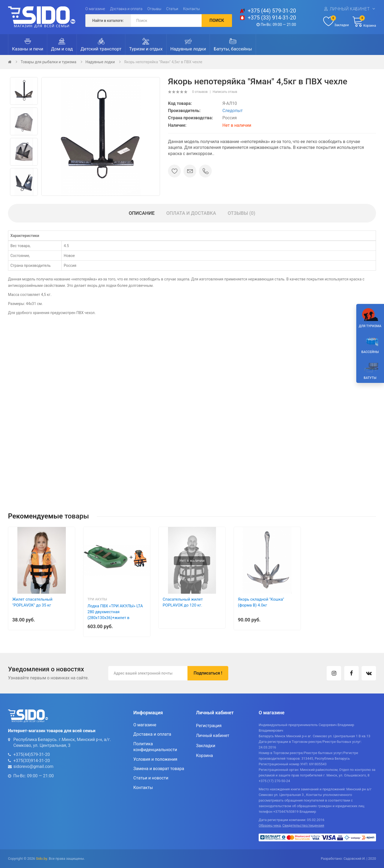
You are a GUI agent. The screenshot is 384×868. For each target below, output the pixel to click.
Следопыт (233, 111)
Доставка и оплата (126, 9)
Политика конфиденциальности (155, 747)
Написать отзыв (225, 92)
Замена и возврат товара (159, 769)
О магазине (95, 9)
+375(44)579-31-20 (32, 754)
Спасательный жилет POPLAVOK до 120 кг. (183, 602)
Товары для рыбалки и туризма (48, 62)
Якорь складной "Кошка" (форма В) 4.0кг (261, 602)
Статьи (172, 9)
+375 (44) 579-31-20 (272, 11)
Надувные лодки (100, 62)
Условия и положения (155, 759)
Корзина (204, 756)
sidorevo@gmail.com (33, 766)
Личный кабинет (350, 9)
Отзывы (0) (242, 213)
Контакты (192, 9)
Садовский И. (355, 859)
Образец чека (270, 825)
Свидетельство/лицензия (303, 825)
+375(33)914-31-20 (32, 761)
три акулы (97, 599)
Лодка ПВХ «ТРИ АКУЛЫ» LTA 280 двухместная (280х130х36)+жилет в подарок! (115, 615)
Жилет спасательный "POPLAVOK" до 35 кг (32, 602)
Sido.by (42, 859)
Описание (142, 213)
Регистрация (209, 726)
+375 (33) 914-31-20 (272, 18)
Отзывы (154, 9)
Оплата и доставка (191, 213)
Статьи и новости (151, 778)
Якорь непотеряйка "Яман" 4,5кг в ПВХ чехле (163, 62)
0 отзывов (200, 92)
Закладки (206, 746)
